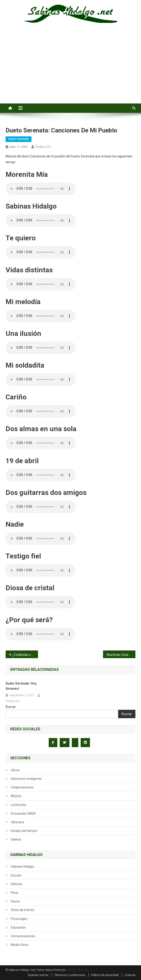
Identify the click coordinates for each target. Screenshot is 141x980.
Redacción (43, 147)
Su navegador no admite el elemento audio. (41, 189)
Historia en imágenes (26, 779)
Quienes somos (38, 975)
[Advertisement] (70, 68)
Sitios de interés (22, 910)
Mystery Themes (77, 970)
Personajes (19, 919)
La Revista (18, 805)
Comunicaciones (23, 936)
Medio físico (20, 945)
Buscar (11, 707)
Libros (15, 770)
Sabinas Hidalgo (22, 866)
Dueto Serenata (19, 139)
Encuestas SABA (23, 813)
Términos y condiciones (70, 975)
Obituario (17, 822)
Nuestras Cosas (118, 655)
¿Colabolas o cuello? (25, 655)
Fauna (15, 901)
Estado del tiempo (24, 831)
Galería (16, 839)
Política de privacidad (105, 975)
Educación (18, 927)
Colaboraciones (22, 787)
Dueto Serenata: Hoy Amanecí (21, 686)
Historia (16, 884)
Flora (14, 893)
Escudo (16, 875)
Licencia (130, 975)
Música (16, 796)
